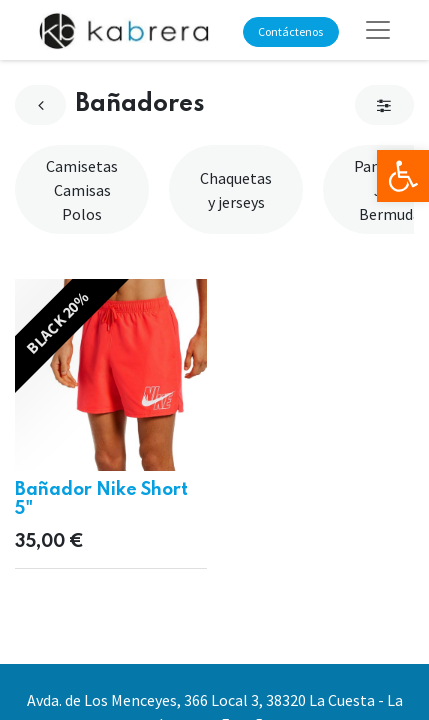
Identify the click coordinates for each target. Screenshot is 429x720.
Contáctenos (290, 31)
